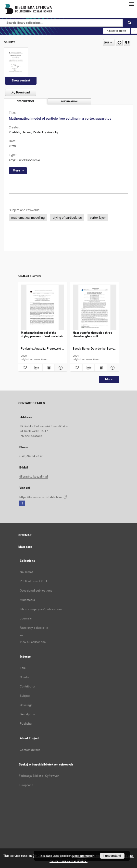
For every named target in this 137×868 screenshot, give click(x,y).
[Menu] (131, 4)
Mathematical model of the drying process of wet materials (42, 334)
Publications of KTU (33, 581)
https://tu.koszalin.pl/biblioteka (43, 497)
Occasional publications (36, 591)
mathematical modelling (28, 218)
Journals (26, 618)
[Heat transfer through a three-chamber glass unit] (95, 307)
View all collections (33, 642)
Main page (25, 547)
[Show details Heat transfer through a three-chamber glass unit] (112, 368)
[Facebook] (22, 503)
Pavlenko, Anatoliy (45, 132)
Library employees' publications (41, 609)
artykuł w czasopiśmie (24, 160)
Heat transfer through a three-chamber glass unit (93, 334)
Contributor (28, 686)
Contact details (30, 750)
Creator (25, 677)
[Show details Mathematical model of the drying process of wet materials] (60, 368)
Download (19, 92)
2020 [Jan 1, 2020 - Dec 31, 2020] (12, 146)
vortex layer (98, 218)
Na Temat (26, 572)
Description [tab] (25, 101)
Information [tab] (69, 101)
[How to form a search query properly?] (134, 31)
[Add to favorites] (119, 43)
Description (27, 714)
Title (23, 668)
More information (83, 856)
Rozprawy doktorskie (34, 628)
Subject (25, 696)
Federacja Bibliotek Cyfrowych (39, 776)
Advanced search (116, 31)
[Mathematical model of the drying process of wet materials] (43, 307)
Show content (21, 80)
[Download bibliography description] (36, 368)
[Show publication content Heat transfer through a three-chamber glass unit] (101, 368)
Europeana (26, 785)
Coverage (26, 705)
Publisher (26, 724)
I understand (112, 856)
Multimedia (27, 600)
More (109, 379)
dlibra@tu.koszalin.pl (34, 477)
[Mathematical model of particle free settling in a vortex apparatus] (16, 62)
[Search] (130, 23)
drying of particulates (67, 218)
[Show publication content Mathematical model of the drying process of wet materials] (49, 368)
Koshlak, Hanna (20, 132)
